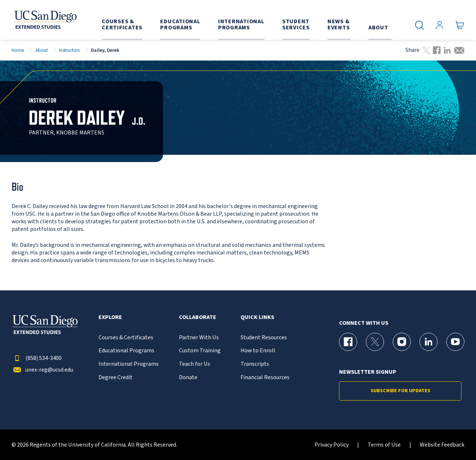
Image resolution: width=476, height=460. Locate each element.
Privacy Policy (331, 445)
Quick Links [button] (257, 317)
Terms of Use (384, 445)
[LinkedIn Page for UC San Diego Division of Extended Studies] (429, 342)
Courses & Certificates (126, 338)
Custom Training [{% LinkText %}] (200, 351)
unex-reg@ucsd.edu (42, 370)
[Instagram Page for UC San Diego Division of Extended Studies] (402, 342)
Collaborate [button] (198, 317)
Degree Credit (116, 378)
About (42, 50)
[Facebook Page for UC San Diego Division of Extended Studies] (348, 342)
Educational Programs (126, 351)
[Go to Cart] (460, 25)
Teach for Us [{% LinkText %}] (195, 364)
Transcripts (255, 364)
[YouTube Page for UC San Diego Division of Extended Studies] (455, 342)
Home (18, 50)
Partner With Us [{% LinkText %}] (199, 338)
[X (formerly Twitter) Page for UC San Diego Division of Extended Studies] (375, 342)
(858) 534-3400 (37, 358)
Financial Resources (265, 378)
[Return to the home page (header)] (45, 20)
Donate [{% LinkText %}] (188, 378)
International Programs (129, 364)
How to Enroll (258, 351)
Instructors (69, 50)
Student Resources (264, 338)
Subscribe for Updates (400, 391)
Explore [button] (110, 317)
